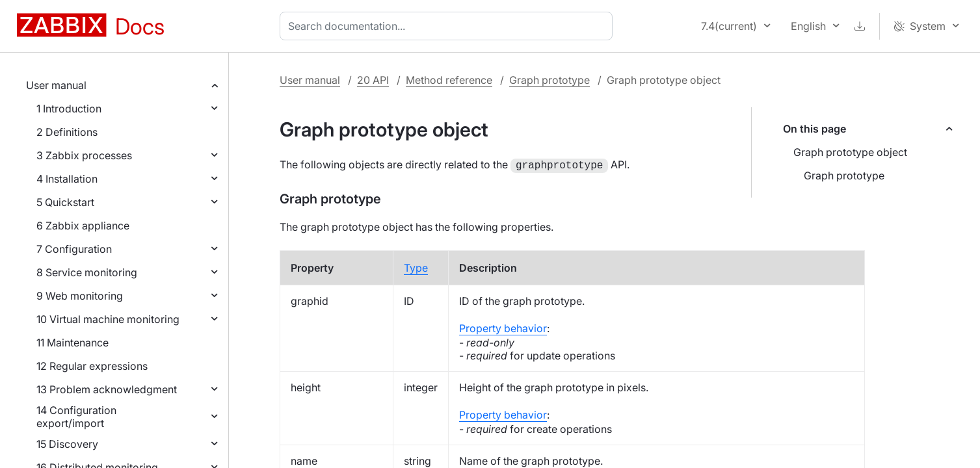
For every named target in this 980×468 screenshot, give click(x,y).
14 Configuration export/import (76, 417)
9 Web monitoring (80, 296)
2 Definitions (67, 132)
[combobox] (449, 26)
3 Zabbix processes (84, 155)
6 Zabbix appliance (83, 226)
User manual (56, 85)
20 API (373, 80)
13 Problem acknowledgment (107, 389)
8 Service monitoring (87, 272)
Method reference (449, 80)
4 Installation (67, 179)
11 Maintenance (73, 343)
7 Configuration (74, 249)
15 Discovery (67, 444)
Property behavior (503, 327)
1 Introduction (69, 109)
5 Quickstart (65, 202)
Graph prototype (550, 80)
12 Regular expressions (92, 366)
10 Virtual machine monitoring (108, 319)
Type (416, 266)
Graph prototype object (850, 152)
